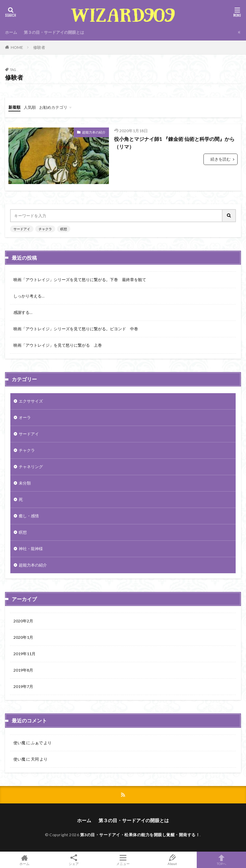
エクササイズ (31, 401)
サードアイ (22, 229)
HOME (17, 47)
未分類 (25, 483)
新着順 (14, 107)
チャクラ (45, 229)
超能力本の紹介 (94, 132)
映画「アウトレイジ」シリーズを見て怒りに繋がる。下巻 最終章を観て (80, 280)
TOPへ (221, 860)
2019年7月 (23, 686)
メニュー (123, 860)
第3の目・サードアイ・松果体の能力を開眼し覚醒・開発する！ (140, 835)
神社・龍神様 (31, 549)
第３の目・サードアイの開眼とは (54, 32)
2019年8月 (23, 670)
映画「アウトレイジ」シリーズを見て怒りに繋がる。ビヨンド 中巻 (76, 329)
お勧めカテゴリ (53, 107)
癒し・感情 (29, 516)
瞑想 (64, 229)
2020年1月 (23, 637)
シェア (74, 860)
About (172, 860)
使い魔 (19, 743)
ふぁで (37, 743)
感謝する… (23, 312)
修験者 (39, 47)
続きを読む (221, 159)
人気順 (30, 107)
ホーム (11, 32)
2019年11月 (24, 654)
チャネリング (31, 467)
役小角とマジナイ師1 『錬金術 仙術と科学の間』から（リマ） (174, 143)
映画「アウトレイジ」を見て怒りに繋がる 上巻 (58, 345)
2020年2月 (23, 621)
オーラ (25, 417)
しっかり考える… (29, 296)
